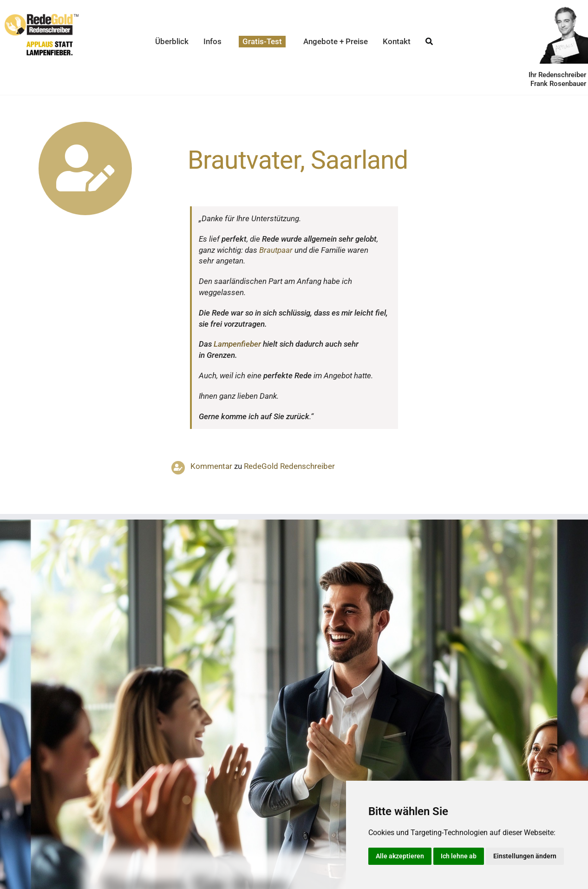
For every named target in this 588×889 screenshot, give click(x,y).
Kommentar (211, 466)
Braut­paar (276, 250)
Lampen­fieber (237, 344)
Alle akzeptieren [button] (400, 856)
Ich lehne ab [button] (459, 856)
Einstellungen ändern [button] (525, 856)
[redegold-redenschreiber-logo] (42, 18)
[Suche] (429, 42)
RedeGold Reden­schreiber (289, 466)
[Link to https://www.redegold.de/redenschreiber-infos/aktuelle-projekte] (85, 168)
